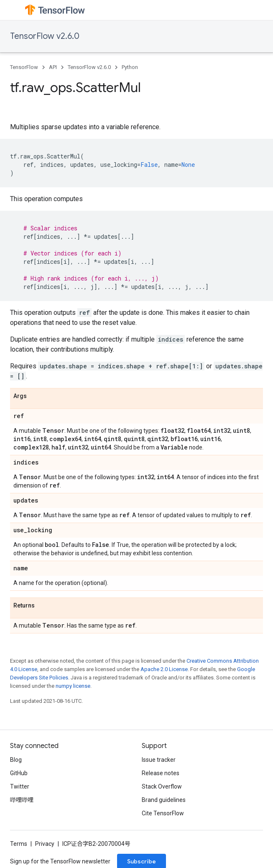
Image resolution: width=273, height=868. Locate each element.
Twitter (20, 786)
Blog (16, 760)
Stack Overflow (162, 786)
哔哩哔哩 (22, 800)
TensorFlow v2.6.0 (45, 36)
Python (130, 67)
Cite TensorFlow (163, 813)
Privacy (45, 844)
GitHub (19, 773)
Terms (19, 844)
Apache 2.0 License (164, 669)
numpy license (73, 686)
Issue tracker (159, 760)
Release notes (161, 773)
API (53, 67)
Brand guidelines (164, 800)
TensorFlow (24, 67)
